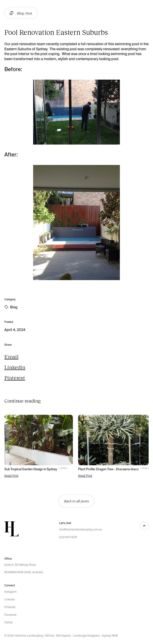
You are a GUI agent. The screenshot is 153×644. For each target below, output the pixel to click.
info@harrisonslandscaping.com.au (81, 530)
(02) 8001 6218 (68, 537)
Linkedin (15, 367)
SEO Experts (63, 636)
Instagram (11, 592)
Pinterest (15, 378)
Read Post (11, 476)
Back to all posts (76, 501)
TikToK (8, 623)
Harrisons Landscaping (29, 636)
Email (11, 357)
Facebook (10, 615)
